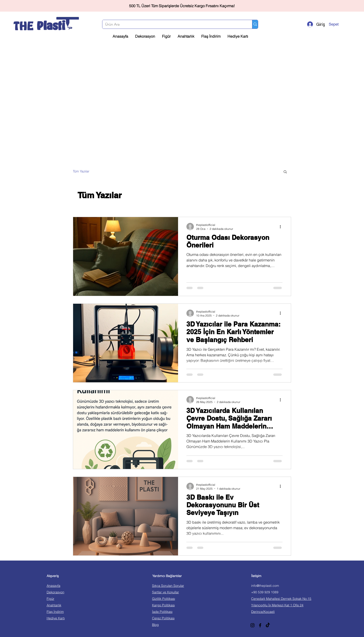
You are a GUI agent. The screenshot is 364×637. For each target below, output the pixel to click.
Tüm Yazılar (81, 171)
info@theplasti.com (265, 586)
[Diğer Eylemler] (282, 227)
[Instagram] (252, 625)
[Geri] (24, 6)
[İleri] (340, 6)
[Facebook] (260, 625)
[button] (340, 24)
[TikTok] (268, 625)
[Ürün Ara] (174, 24)
